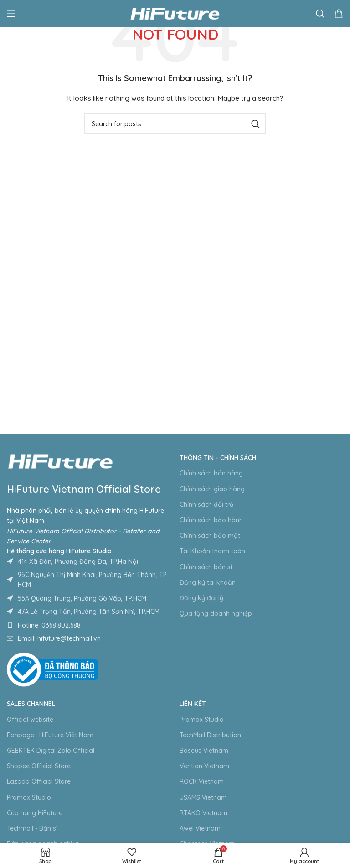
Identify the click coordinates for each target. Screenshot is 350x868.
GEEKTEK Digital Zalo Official (51, 751)
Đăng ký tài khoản (208, 582)
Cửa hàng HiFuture (35, 813)
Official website (30, 720)
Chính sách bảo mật (210, 536)
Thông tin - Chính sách (218, 458)
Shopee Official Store (39, 766)
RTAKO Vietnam (203, 813)
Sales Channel (31, 704)
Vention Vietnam (204, 766)
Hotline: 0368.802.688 (49, 625)
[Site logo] (175, 13)
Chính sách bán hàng (211, 473)
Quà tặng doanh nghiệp (216, 613)
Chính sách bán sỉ (206, 567)
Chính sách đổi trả (207, 505)
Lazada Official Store (39, 781)
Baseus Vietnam (204, 751)
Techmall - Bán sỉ (32, 828)
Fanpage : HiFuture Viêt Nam (50, 735)
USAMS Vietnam (203, 797)
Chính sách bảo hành (211, 520)
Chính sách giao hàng (212, 489)
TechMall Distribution (210, 735)
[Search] (320, 14)
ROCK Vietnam (202, 781)
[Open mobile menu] (11, 14)
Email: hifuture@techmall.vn (59, 638)
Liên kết (193, 704)
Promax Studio (29, 797)
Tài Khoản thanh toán (212, 551)
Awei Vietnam (200, 828)
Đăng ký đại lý (201, 598)
